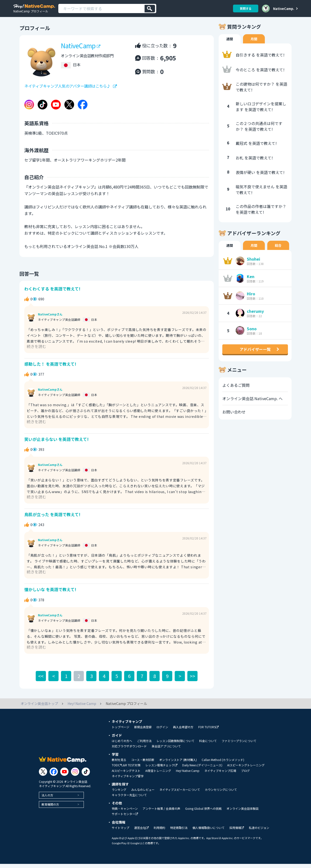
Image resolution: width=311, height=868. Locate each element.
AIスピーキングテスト (126, 775)
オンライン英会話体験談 (242, 813)
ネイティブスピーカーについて (180, 794)
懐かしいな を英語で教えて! (50, 593)
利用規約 (159, 832)
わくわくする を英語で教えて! (52, 293)
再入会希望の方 (183, 731)
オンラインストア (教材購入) (178, 764)
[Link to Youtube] (64, 776)
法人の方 (47, 799)
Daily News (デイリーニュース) (202, 769)
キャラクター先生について (129, 799)
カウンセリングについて (221, 794)
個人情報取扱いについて (208, 832)
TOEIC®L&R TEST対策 (126, 769)
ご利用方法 (144, 745)
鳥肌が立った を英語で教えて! (52, 518)
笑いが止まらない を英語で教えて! (56, 443)
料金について (208, 745)
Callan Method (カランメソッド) (223, 764)
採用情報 (237, 832)
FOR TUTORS (208, 731)
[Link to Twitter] (43, 776)
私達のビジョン (259, 832)
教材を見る (119, 764)
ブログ (245, 775)
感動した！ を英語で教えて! (50, 368)
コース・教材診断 (143, 764)
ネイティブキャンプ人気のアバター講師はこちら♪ (67, 90)
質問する (246, 8)
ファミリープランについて (239, 745)
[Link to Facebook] (54, 776)
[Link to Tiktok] (86, 776)
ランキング (119, 794)
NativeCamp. (284, 8)
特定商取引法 (179, 832)
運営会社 (141, 832)
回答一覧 (29, 277)
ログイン (162, 731)
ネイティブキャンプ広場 (220, 775)
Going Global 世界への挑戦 (203, 813)
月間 (254, 43)
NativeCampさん (50, 318)
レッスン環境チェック (161, 769)
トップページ (121, 731)
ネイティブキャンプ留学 (128, 780)
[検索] (150, 9)
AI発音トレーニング (158, 775)
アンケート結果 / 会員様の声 (161, 813)
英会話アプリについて (166, 750)
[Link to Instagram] (75, 776)
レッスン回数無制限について (175, 745)
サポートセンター (125, 818)
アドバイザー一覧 (255, 353)
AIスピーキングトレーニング (246, 769)
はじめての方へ (122, 745)
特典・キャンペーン (125, 813)
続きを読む (36, 350)
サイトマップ (121, 832)
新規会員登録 (143, 731)
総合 (278, 249)
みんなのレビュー (143, 794)
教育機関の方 (50, 808)
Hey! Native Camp (188, 775)
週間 (230, 43)
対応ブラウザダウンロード (129, 750)
